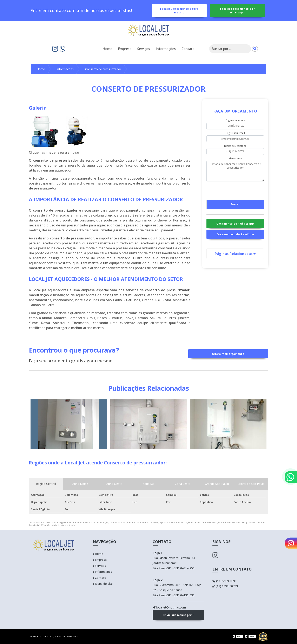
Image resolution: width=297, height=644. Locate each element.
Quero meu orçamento (228, 354)
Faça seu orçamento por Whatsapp (237, 11)
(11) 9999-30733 (225, 586)
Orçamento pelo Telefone (235, 234)
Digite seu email (235, 133)
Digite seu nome (235, 120)
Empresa (125, 49)
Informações (166, 49)
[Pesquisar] (255, 49)
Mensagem (235, 158)
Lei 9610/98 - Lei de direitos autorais (56, 525)
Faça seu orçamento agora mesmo (179, 11)
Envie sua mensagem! (178, 615)
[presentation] (232, 190)
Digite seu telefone (235, 146)
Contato (188, 49)
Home (107, 49)
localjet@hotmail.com (169, 607)
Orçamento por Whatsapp (235, 224)
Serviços (144, 49)
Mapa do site (103, 584)
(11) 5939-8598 (225, 581)
